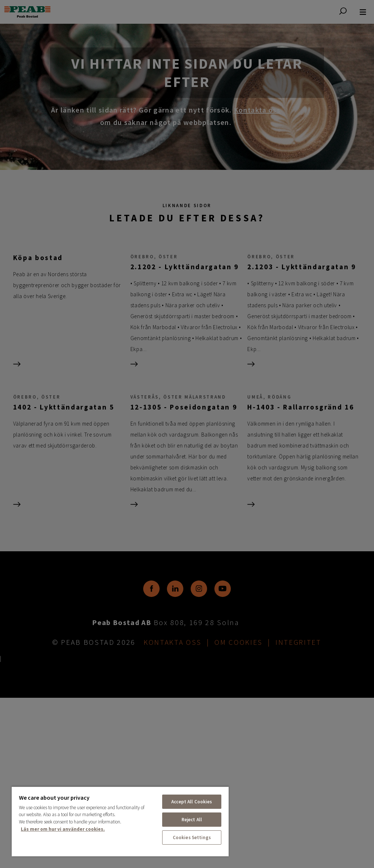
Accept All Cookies (192, 802)
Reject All (192, 820)
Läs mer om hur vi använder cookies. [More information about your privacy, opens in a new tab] (63, 829)
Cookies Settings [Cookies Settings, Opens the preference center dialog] (192, 837)
